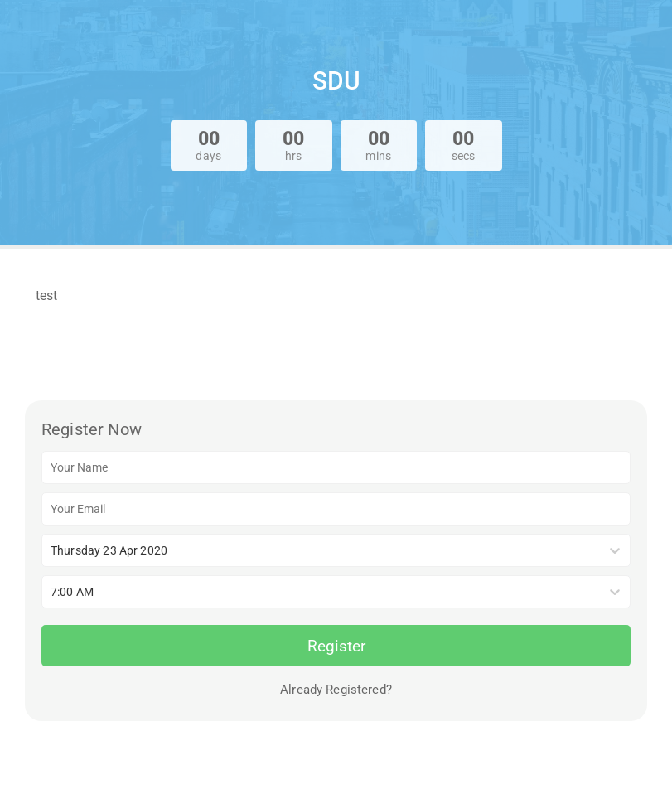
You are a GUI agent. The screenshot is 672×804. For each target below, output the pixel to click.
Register (336, 646)
